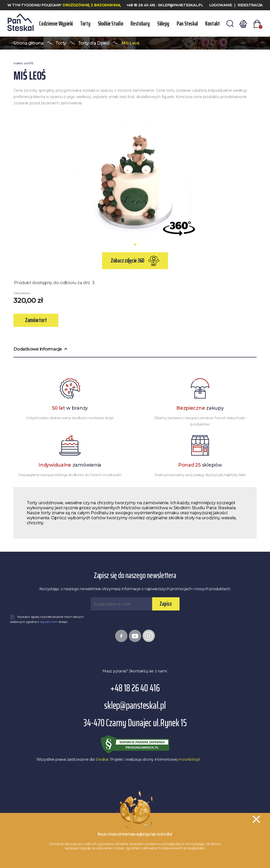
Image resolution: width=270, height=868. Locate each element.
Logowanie (221, 5)
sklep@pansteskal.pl (180, 5)
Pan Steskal (186, 24)
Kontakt (211, 24)
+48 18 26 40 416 (141, 5)
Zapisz (166, 604)
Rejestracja (250, 5)
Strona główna (29, 43)
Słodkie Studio (110, 24)
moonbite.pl (189, 759)
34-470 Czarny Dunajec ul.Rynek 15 (135, 723)
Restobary (140, 24)
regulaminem (49, 622)
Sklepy (163, 24)
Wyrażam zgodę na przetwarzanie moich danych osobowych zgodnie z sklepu (47, 619)
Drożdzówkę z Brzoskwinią (91, 5)
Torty (85, 24)
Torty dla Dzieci (94, 43)
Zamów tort (36, 320)
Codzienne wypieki (56, 24)
